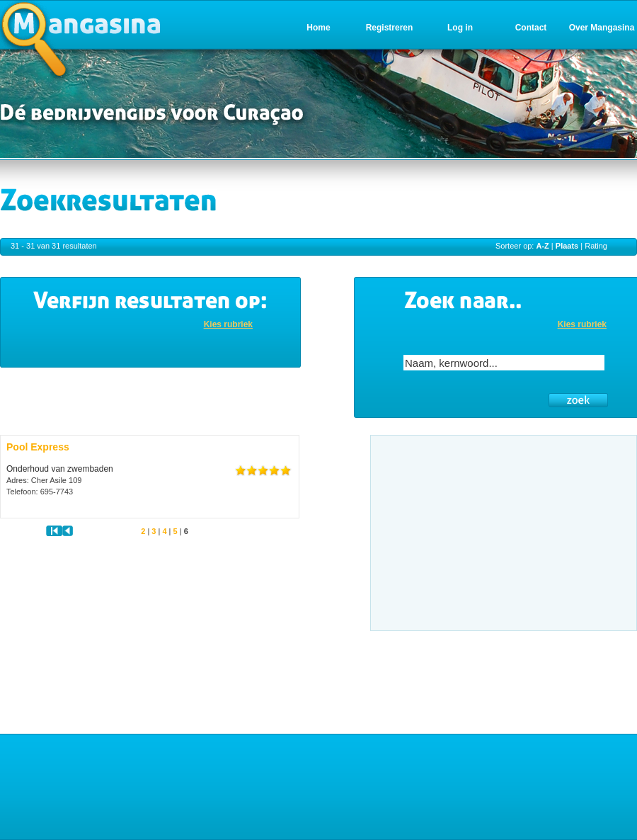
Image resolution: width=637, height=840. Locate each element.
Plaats (567, 246)
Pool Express (38, 447)
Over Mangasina (602, 28)
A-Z (542, 246)
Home (318, 28)
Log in (460, 28)
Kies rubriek (228, 324)
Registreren (390, 28)
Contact (531, 28)
